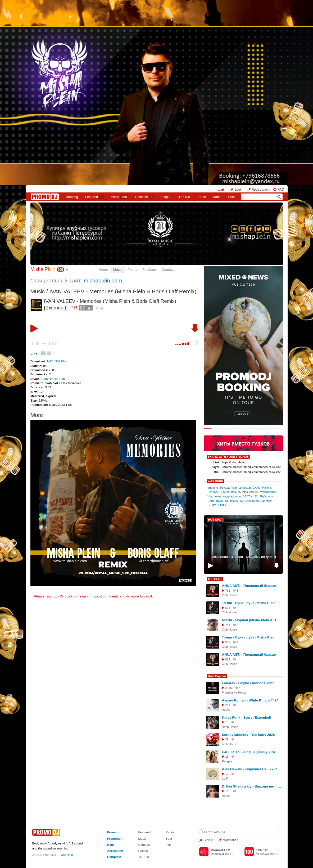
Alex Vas (250, 492)
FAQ (281, 190)
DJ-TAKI (248, 496)
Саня (211, 501)
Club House (50, 379)
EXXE (256, 488)
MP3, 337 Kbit (57, 361)
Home (103, 270)
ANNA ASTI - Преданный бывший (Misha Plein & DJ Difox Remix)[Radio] (252, 655)
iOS (232, 854)
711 (228, 625)
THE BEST (215, 579)
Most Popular (217, 676)
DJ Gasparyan (249, 501)
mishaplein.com (103, 280)
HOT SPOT (216, 520)
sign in (85, 596)
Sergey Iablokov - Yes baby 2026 (248, 735)
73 (227, 722)
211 (228, 705)
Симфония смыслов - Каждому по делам (243, 557)
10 (227, 774)
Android (219, 854)
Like (34, 353)
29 (227, 739)
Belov (220, 501)
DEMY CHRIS (217, 505)
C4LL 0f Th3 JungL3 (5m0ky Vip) (248, 752)
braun (247, 488)
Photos (133, 270)
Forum (201, 197)
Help (110, 845)
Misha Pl (43, 269)
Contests (144, 845)
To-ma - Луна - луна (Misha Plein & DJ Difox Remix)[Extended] (252, 603)
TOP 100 (184, 197)
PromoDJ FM (220, 850)
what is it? (68, 855)
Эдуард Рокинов (231, 488)
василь (236, 492)
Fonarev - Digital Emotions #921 (248, 683)
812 (228, 659)
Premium (114, 832)
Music (119, 197)
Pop (62, 379)
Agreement (115, 851)
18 (227, 757)
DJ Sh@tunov (264, 496)
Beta (232, 197)
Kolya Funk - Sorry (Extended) (247, 718)
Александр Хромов (228, 496)
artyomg (213, 488)
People (165, 197)
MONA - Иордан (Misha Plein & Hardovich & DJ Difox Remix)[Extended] (252, 620)
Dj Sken (224, 492)
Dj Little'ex (232, 501)
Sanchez (266, 501)
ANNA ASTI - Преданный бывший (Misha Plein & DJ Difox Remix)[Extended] (252, 586)
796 (228, 591)
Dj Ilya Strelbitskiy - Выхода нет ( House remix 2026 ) (252, 786)
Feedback (150, 270)
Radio (217, 197)
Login (239, 190)
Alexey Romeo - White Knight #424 (250, 700)
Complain (114, 857)
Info (168, 845)
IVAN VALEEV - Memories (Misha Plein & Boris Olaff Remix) (123, 291)
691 (228, 608)
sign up (52, 596)
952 (228, 642)
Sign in (209, 840)
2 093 (229, 688)
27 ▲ (86, 308)
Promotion (115, 838)
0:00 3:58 (44, 344)
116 (228, 791)
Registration (260, 190)
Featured (94, 197)
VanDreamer (268, 492)
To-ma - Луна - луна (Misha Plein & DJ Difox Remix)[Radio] (252, 637)
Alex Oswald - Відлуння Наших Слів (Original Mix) (252, 769)
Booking (72, 197)
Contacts (168, 270)
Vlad (210, 496)
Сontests (144, 197)
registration (230, 840)
